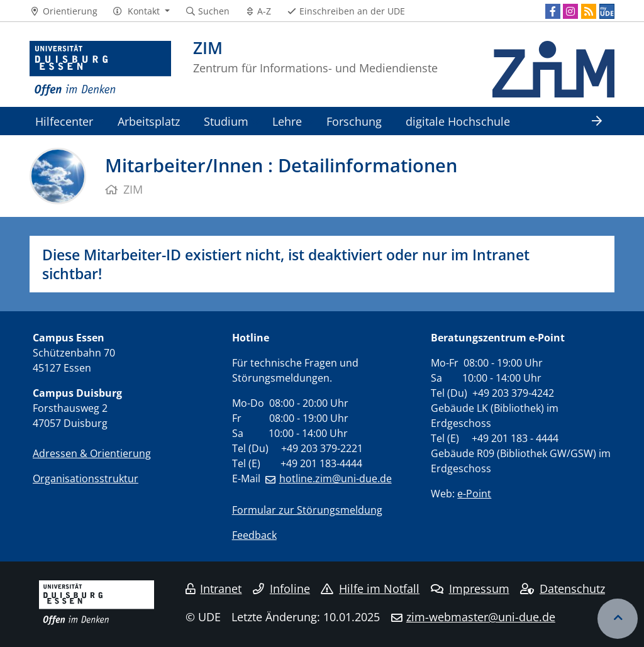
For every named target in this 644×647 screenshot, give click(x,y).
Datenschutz (563, 589)
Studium (226, 121)
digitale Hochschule (458, 121)
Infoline (281, 589)
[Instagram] (570, 11)
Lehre (287, 121)
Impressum (470, 589)
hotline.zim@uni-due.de (336, 478)
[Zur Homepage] (100, 69)
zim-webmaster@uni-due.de (481, 617)
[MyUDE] (607, 11)
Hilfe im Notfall (370, 589)
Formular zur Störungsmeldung (307, 510)
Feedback (254, 535)
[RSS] (589, 11)
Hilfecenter (64, 121)
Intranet (214, 589)
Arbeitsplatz (149, 121)
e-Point (474, 494)
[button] (141, 11)
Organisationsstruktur (86, 478)
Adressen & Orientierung (92, 453)
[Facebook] (553, 11)
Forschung (354, 121)
